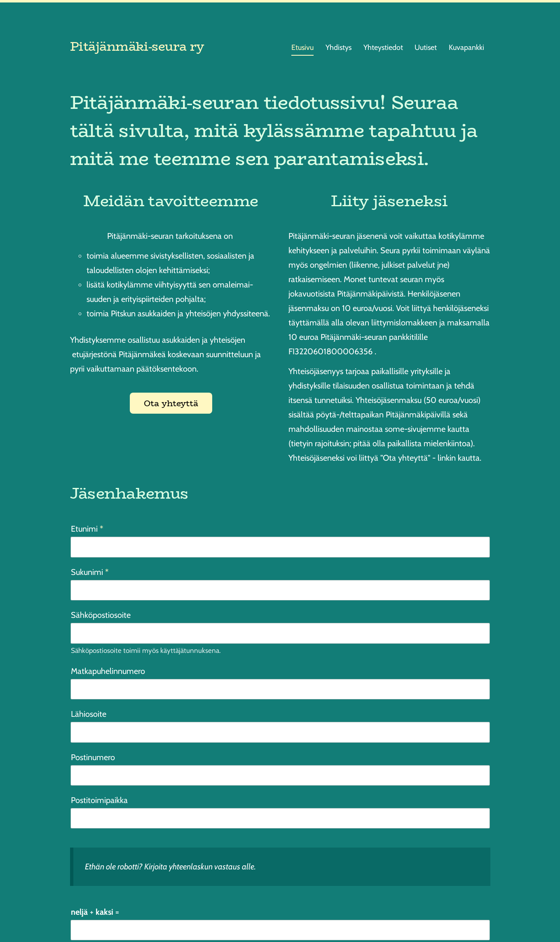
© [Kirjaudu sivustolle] (74, 915)
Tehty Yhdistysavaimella (465, 915)
